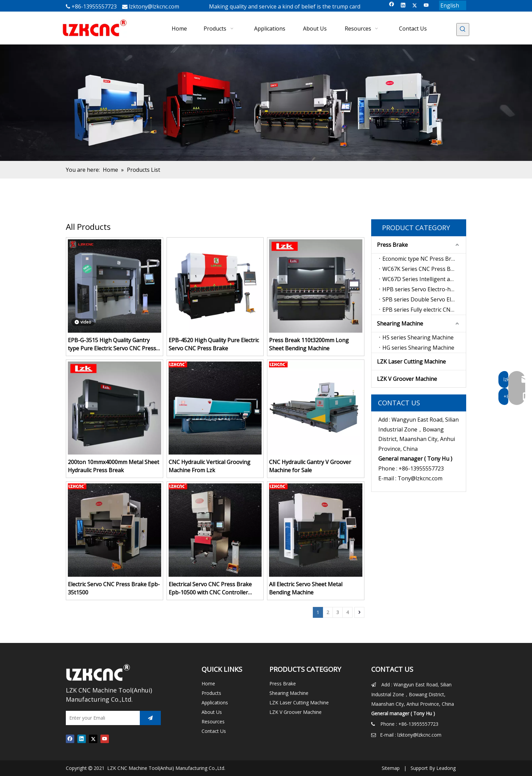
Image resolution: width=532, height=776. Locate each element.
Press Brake (392, 245)
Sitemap (391, 768)
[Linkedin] (403, 6)
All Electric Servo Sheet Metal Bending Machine (306, 588)
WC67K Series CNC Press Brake (422, 269)
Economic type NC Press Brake (421, 259)
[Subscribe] (150, 718)
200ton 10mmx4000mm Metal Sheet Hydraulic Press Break (113, 466)
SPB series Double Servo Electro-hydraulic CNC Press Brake (424, 299)
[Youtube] (426, 6)
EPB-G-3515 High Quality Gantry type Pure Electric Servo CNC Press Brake (112, 344)
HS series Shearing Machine (418, 337)
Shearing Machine (400, 324)
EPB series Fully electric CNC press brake (424, 310)
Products (211, 693)
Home (208, 683)
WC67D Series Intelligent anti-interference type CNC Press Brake (424, 279)
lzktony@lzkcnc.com (154, 6)
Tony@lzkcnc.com (420, 478)
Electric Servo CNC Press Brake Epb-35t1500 (114, 588)
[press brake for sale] (266, 103)
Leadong (446, 768)
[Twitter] (415, 6)
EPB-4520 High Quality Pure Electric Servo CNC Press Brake (214, 344)
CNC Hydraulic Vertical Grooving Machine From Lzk (210, 466)
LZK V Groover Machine (407, 379)
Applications (215, 703)
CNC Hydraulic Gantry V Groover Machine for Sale (310, 466)
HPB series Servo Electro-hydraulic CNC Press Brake (424, 289)
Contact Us (214, 731)
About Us (212, 712)
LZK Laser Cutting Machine (411, 362)
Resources (213, 722)
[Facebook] (392, 6)
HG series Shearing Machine (418, 348)
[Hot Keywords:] (463, 30)
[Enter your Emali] (101, 718)
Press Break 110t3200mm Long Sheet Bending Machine (309, 344)
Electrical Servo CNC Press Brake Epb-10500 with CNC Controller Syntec (210, 588)
